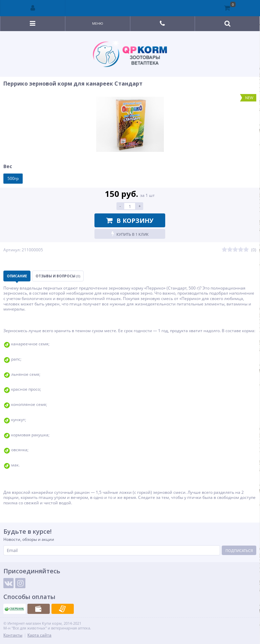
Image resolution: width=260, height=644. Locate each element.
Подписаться (239, 550)
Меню (98, 23)
